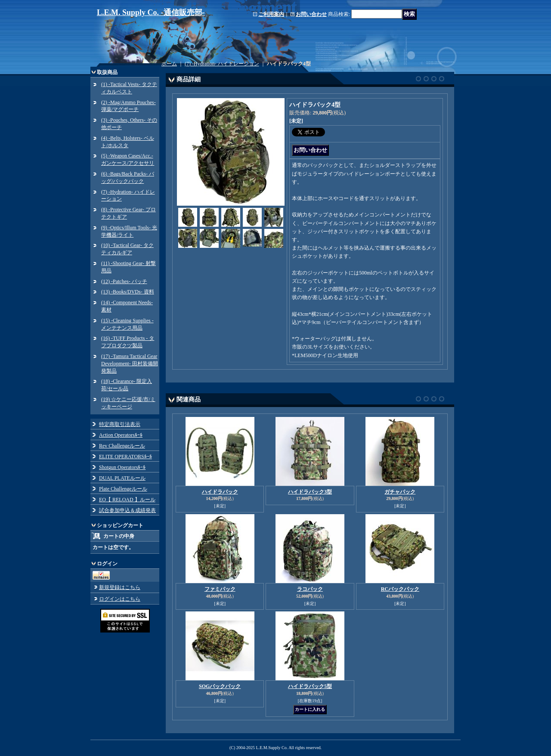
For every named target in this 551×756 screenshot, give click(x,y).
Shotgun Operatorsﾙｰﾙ (122, 467)
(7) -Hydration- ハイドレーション (222, 64)
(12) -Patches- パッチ (124, 281)
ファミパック (220, 589)
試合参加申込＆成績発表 (127, 510)
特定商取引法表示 (120, 424)
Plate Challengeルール (123, 489)
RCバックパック (400, 589)
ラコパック (310, 589)
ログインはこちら (120, 599)
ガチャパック (400, 492)
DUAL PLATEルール (122, 478)
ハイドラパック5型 (310, 686)
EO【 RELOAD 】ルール (127, 500)
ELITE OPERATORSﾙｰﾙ (125, 457)
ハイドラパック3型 (310, 492)
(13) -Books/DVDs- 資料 (128, 292)
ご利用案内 (271, 14)
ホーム (169, 64)
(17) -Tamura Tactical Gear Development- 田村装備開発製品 (130, 364)
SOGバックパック (220, 686)
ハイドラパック (220, 492)
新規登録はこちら (120, 587)
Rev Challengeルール (122, 446)
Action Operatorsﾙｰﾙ (121, 435)
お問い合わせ (311, 14)
